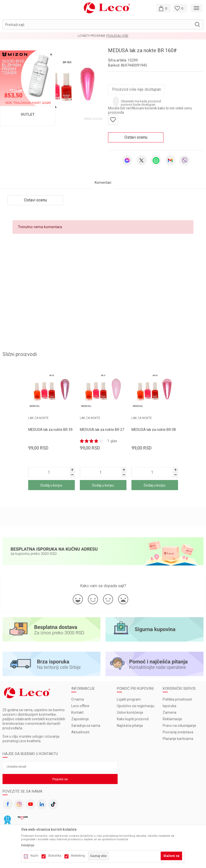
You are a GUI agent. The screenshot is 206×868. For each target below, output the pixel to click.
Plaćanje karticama (178, 739)
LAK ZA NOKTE (90, 418)
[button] (103, 24)
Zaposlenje (80, 719)
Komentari (103, 183)
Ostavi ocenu (136, 137)
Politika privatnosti (177, 699)
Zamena (169, 712)
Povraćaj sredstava (178, 732)
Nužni (34, 856)
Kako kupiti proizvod (133, 719)
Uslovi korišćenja (130, 712)
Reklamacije (172, 719)
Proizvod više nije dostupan (136, 89)
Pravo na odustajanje (179, 726)
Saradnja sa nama (86, 726)
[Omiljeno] (180, 8)
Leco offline (80, 706)
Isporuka (169, 706)
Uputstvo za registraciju (136, 706)
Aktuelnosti (80, 732)
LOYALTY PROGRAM (91, 36)
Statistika (55, 856)
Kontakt (77, 712)
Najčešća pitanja (130, 726)
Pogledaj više (117, 36)
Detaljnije (28, 845)
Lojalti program (129, 699)
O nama (78, 699)
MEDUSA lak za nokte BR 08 (154, 430)
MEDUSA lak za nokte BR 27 (102, 430)
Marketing (78, 856)
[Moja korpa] (164, 8)
